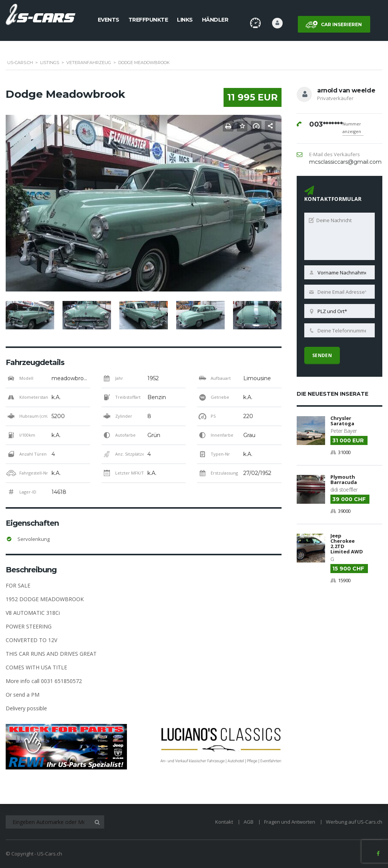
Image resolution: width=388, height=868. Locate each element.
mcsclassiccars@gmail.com (345, 162)
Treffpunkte (148, 20)
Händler (215, 20)
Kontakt (224, 822)
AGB (249, 822)
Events (109, 20)
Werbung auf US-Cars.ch (354, 822)
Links (185, 20)
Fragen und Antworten (290, 822)
